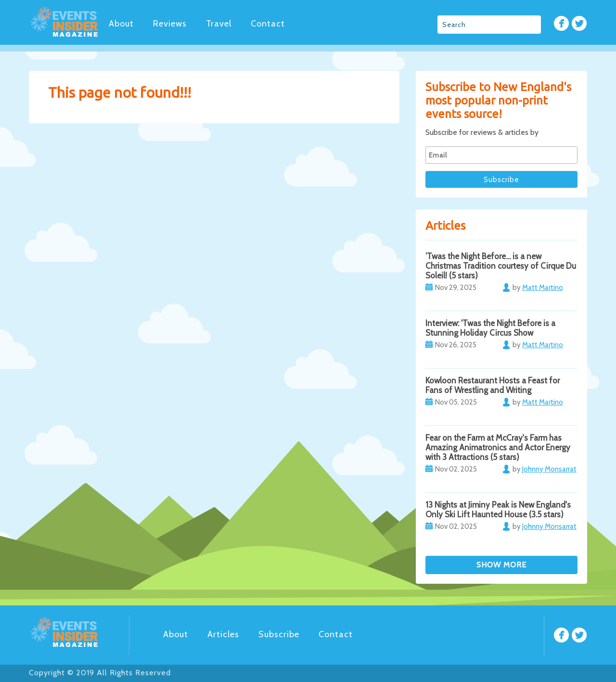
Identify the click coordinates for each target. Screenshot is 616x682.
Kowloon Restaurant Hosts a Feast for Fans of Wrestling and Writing (493, 385)
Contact (268, 24)
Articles (223, 634)
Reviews (170, 24)
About (121, 24)
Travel (219, 24)
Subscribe (279, 634)
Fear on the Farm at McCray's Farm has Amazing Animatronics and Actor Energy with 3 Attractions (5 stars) (498, 447)
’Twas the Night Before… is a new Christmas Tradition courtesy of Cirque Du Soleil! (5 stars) (501, 266)
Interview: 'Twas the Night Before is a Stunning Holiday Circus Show (490, 328)
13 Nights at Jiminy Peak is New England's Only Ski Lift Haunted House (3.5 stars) (498, 510)
